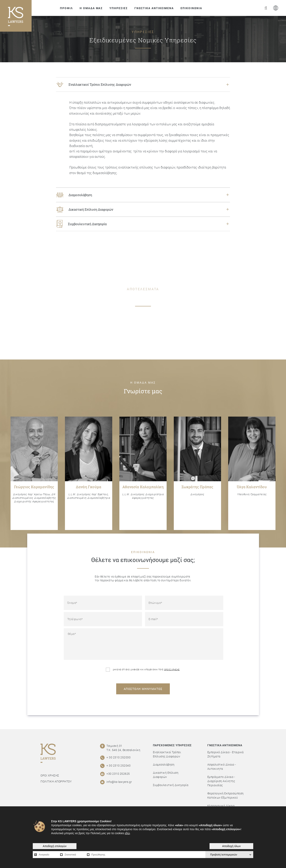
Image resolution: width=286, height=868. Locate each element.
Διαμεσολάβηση (164, 764)
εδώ (127, 833)
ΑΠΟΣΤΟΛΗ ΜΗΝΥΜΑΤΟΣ (143, 689)
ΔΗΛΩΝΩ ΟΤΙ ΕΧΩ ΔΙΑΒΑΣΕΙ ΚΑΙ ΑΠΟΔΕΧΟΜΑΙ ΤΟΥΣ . (143, 670)
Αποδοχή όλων (231, 846)
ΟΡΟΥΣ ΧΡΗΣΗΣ (172, 670)
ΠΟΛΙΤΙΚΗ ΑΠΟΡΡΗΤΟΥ (56, 781)
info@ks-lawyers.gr (119, 782)
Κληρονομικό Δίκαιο (221, 806)
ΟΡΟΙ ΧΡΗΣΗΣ (50, 775)
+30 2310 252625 (118, 774)
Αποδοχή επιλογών (55, 846)
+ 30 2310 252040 (118, 765)
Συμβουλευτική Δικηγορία (171, 785)
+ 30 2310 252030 (118, 757)
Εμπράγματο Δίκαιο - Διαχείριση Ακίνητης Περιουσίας (221, 781)
